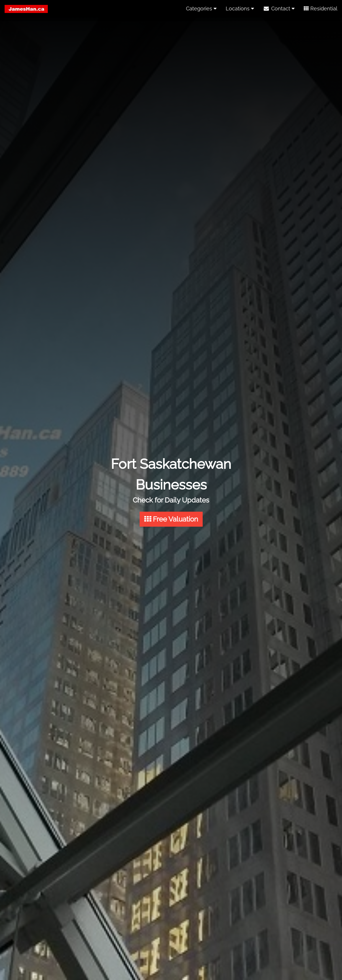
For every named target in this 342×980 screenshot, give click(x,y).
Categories (201, 9)
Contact (279, 9)
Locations (240, 9)
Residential (321, 9)
